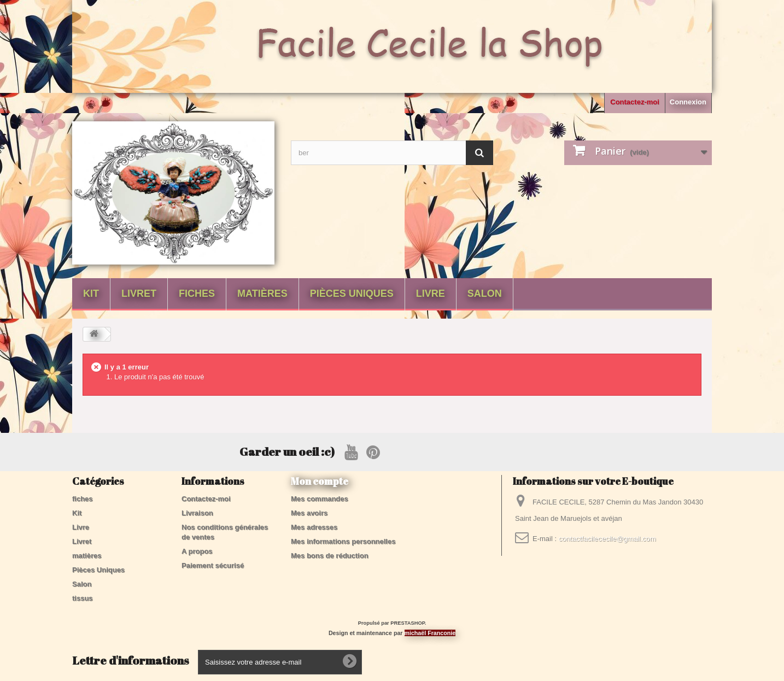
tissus (83, 598)
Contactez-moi (635, 102)
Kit (91, 293)
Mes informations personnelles (343, 541)
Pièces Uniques (352, 293)
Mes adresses (314, 527)
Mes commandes (320, 499)
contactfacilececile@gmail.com (607, 539)
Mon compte (320, 481)
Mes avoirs (309, 513)
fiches (197, 293)
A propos (197, 551)
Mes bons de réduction (330, 556)
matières (262, 293)
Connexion (688, 102)
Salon (485, 293)
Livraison (197, 513)
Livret (139, 293)
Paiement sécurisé (213, 565)
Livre (431, 293)
